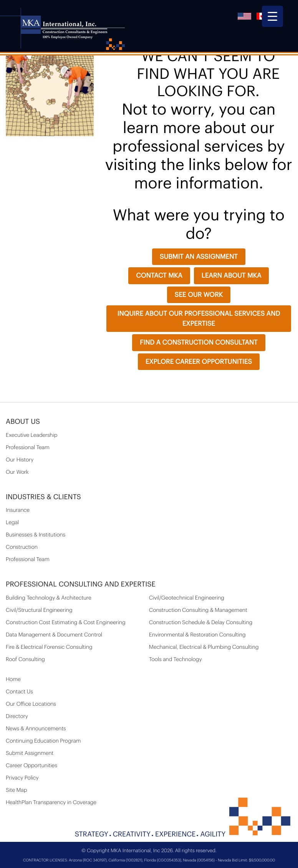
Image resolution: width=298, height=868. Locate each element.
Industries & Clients (43, 497)
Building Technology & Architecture (49, 598)
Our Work (17, 472)
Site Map (16, 790)
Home (13, 680)
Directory (17, 716)
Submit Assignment (30, 753)
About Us (23, 422)
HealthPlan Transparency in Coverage (51, 803)
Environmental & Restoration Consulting (197, 635)
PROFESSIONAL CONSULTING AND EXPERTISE (81, 585)
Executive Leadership (31, 435)
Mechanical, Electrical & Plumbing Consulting (204, 647)
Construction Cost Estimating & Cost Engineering (66, 623)
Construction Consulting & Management (198, 610)
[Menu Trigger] (272, 16)
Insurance (18, 510)
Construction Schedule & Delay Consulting (201, 623)
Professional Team (28, 448)
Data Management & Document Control (54, 635)
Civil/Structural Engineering (39, 610)
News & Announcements (36, 729)
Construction (22, 547)
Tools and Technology (175, 660)
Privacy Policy (22, 778)
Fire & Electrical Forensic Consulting (49, 647)
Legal (12, 523)
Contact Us (19, 692)
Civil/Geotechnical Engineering (187, 598)
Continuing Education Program (43, 741)
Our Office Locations (31, 704)
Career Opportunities (31, 766)
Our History (20, 460)
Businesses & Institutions (36, 535)
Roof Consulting (25, 660)
